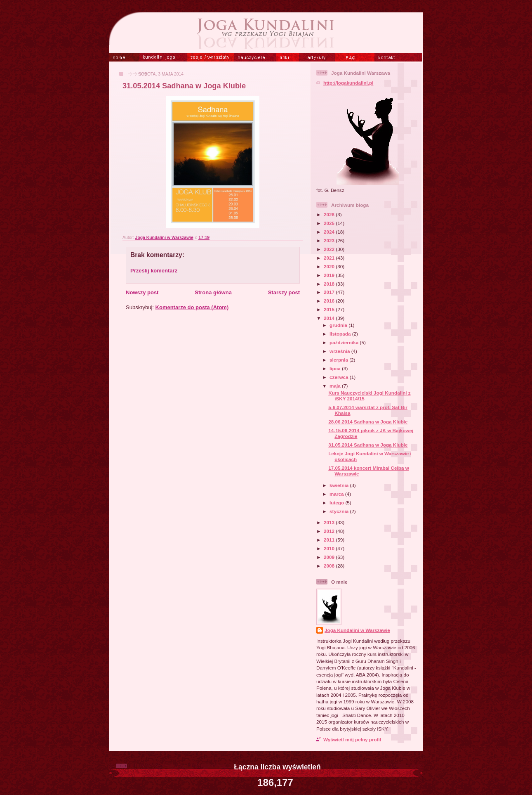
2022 (330, 249)
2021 (330, 258)
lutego (337, 503)
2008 (330, 566)
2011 (330, 540)
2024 (330, 232)
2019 (330, 275)
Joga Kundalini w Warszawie (357, 630)
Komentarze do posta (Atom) (192, 307)
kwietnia (340, 485)
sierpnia (339, 360)
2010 (330, 548)
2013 (330, 522)
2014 (330, 318)
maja (336, 386)
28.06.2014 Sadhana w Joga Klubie (368, 422)
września (340, 351)
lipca (336, 368)
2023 (330, 240)
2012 (330, 531)
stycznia (340, 511)
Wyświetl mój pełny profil (352, 739)
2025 (330, 223)
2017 (330, 292)
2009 (330, 557)
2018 (330, 284)
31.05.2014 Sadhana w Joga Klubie (368, 445)
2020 (330, 266)
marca (337, 494)
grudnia (339, 325)
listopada (341, 334)
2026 (330, 214)
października (345, 342)
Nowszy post (142, 292)
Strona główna (213, 292)
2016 (330, 301)
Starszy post (284, 292)
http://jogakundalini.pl (348, 83)
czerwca (340, 377)
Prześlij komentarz (154, 271)
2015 (330, 309)
